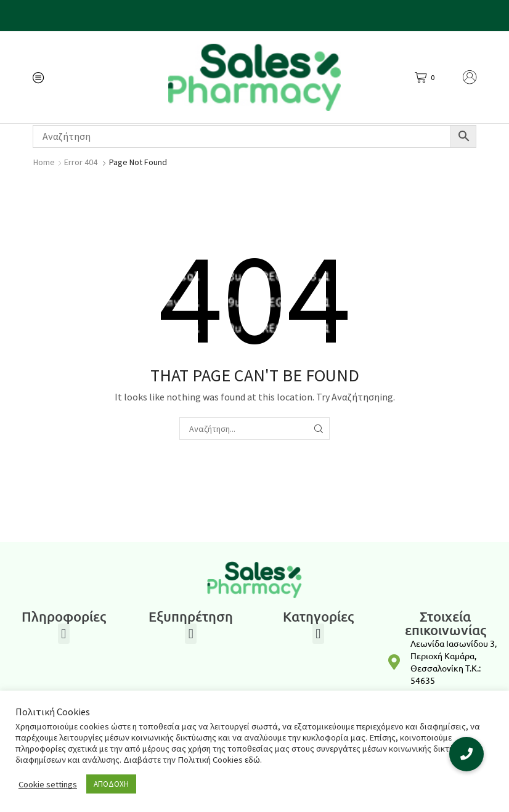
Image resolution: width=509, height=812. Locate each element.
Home (44, 162)
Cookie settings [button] (48, 784)
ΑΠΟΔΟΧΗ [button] (111, 784)
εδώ (252, 760)
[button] (64, 634)
